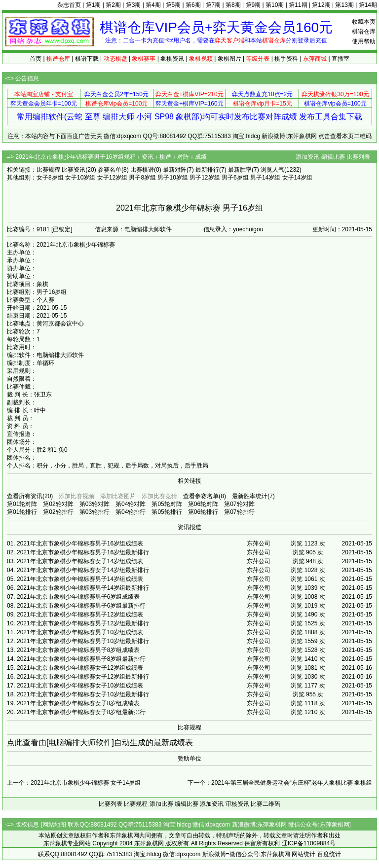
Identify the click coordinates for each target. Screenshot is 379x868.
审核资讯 (237, 804)
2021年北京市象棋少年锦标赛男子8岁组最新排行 (81, 659)
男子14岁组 (265, 178)
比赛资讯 (74, 170)
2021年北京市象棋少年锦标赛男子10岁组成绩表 (80, 632)
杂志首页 (69, 5)
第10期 (275, 5)
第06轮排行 (203, 512)
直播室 (341, 59)
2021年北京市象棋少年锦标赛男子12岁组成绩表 (80, 615)
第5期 (173, 5)
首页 (36, 59)
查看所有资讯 (25, 496)
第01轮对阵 (22, 504)
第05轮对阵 (167, 504)
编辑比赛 (333, 157)
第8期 (233, 5)
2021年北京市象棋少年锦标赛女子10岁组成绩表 (80, 686)
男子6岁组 (235, 178)
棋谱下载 (87, 59)
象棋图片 (229, 59)
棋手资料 (286, 59)
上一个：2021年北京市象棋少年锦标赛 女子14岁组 (74, 783)
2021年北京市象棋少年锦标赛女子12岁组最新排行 (83, 677)
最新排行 (207, 170)
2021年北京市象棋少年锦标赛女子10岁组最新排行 (83, 694)
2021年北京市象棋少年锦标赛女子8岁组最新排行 (81, 712)
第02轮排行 (58, 512)
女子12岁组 (112, 178)
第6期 (193, 5)
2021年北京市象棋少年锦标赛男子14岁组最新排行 (83, 588)
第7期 (213, 5)
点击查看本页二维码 (345, 136)
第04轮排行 (131, 512)
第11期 (298, 5)
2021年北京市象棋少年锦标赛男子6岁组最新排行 (81, 606)
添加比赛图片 (118, 496)
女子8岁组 (50, 178)
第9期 (253, 5)
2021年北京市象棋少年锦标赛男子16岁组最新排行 (83, 552)
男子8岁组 (142, 178)
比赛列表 (358, 157)
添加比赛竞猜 (159, 496)
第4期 (153, 5)
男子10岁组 (172, 178)
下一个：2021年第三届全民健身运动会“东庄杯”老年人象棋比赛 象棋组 (280, 783)
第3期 (133, 5)
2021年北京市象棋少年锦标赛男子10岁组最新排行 (83, 641)
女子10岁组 (80, 178)
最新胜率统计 (250, 496)
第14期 (368, 5)
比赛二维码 (265, 804)
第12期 (321, 5)
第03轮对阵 (95, 504)
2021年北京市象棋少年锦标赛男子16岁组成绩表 (80, 543)
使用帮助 (364, 41)
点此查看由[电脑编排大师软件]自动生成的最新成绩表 (100, 742)
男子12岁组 (205, 178)
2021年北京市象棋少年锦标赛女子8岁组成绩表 (78, 703)
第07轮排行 (239, 512)
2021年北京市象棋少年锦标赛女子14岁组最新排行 (83, 570)
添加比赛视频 (76, 496)
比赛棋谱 (142, 170)
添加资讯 (307, 157)
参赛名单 (110, 170)
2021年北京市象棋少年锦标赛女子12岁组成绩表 (80, 668)
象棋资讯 (172, 59)
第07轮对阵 (239, 504)
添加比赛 (161, 804)
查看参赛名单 (201, 496)
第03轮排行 (95, 512)
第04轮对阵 (131, 504)
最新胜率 (240, 170)
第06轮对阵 (203, 504)
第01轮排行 (22, 512)
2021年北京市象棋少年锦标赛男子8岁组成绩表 (78, 650)
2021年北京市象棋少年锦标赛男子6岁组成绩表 (78, 597)
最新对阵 (175, 170)
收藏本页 (364, 22)
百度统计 (329, 854)
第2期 (113, 5)
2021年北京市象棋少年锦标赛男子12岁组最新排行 (83, 623)
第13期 (344, 5)
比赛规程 (48, 170)
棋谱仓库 (364, 32)
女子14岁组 (297, 178)
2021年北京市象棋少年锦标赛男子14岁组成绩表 (80, 579)
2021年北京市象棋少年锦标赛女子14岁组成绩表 (80, 561)
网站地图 (54, 825)
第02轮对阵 (58, 504)
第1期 (94, 5)
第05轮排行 (167, 512)
